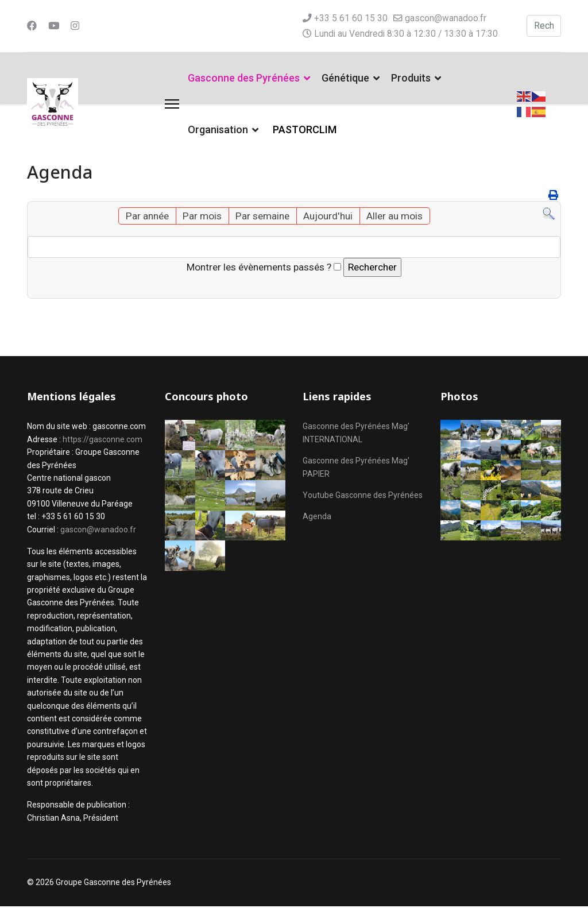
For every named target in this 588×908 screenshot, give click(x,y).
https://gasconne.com (102, 441)
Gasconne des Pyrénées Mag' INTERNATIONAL (356, 435)
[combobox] (545, 26)
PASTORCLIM (305, 130)
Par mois (199, 217)
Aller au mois (399, 217)
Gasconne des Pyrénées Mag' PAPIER (356, 469)
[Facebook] (32, 26)
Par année (143, 217)
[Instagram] (76, 26)
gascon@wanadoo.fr (446, 18)
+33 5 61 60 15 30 (351, 18)
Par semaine (262, 217)
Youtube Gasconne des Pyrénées (363, 497)
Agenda (317, 518)
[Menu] (172, 104)
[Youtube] (55, 26)
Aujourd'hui (330, 217)
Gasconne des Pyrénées (244, 78)
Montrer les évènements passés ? (257, 268)
